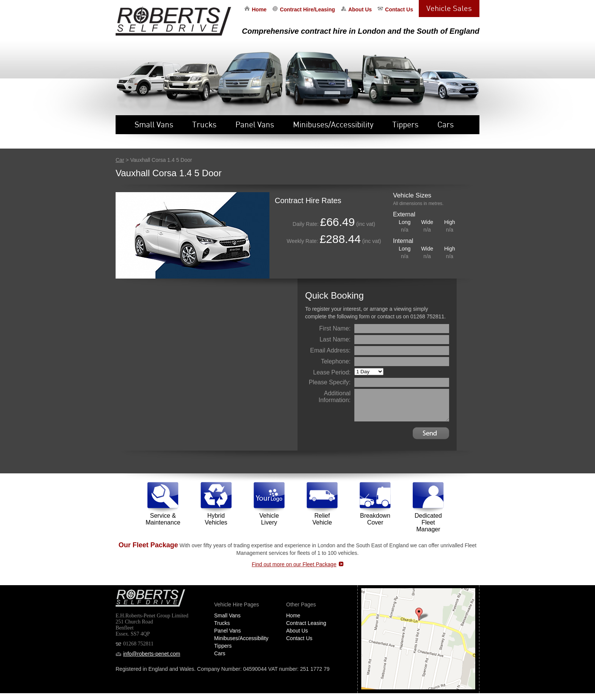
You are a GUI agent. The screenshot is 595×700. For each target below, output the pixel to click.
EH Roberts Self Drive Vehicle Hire (173, 21)
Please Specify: (330, 382)
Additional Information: (335, 397)
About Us (360, 9)
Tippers (405, 124)
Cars (445, 124)
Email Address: (330, 350)
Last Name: (335, 339)
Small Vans (154, 124)
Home (259, 9)
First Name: (335, 328)
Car (120, 160)
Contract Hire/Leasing (307, 9)
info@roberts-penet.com (152, 654)
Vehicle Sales (449, 8)
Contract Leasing (306, 623)
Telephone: (336, 361)
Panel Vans (255, 124)
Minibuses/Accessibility (333, 124)
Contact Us (399, 9)
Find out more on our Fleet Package (294, 564)
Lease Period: (332, 372)
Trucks (204, 124)
